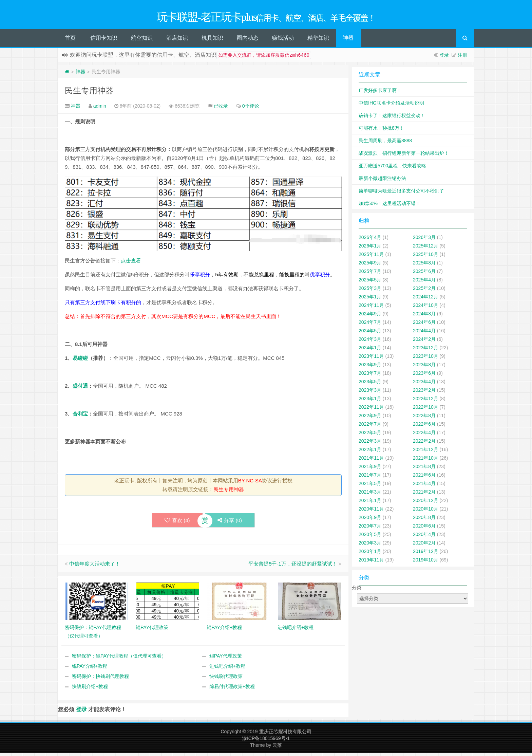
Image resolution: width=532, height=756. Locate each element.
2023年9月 (370, 367)
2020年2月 (424, 545)
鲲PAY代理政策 (226, 659)
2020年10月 (426, 511)
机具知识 (212, 40)
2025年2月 (424, 291)
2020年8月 (424, 520)
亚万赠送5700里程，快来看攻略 (392, 168)
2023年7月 (370, 375)
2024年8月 (424, 316)
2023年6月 (424, 375)
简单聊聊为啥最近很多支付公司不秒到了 (401, 193)
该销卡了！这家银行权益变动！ (392, 118)
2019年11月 (371, 562)
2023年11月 (371, 358)
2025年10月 (426, 257)
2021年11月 (371, 460)
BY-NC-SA (250, 483)
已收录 (221, 108)
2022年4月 (424, 435)
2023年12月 (426, 350)
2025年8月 (424, 265)
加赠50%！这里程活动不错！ (389, 206)
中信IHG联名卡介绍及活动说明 (391, 105)
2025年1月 (370, 299)
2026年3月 (424, 240)
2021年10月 (426, 460)
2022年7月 (370, 426)
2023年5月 (370, 384)
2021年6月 (424, 477)
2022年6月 (424, 426)
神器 (348, 40)
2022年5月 (370, 435)
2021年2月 (424, 494)
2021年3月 (370, 494)
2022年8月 (424, 418)
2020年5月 (370, 537)
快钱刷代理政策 (226, 679)
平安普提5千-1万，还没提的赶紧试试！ (293, 566)
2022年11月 (371, 409)
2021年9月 (370, 469)
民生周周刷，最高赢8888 (385, 143)
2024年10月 (426, 308)
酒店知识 (177, 40)
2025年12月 (426, 248)
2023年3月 (370, 392)
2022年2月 (424, 443)
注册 (462, 57)
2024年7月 (370, 325)
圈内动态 (248, 40)
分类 (357, 590)
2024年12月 (426, 299)
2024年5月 (370, 333)
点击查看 (131, 263)
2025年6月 (424, 274)
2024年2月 (424, 342)
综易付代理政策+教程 (232, 689)
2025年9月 (370, 265)
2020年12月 (426, 503)
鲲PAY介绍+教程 (90, 669)
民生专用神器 (89, 93)
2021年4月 (424, 486)
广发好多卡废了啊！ (380, 93)
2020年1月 (370, 554)
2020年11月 (371, 511)
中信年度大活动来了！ (95, 566)
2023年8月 (424, 367)
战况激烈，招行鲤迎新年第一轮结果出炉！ (404, 155)
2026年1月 (370, 248)
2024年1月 (370, 350)
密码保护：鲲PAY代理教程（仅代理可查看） (119, 659)
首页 (70, 40)
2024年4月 (424, 333)
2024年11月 (371, 308)
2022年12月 (426, 401)
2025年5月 (370, 282)
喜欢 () (176, 523)
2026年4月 (370, 240)
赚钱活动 (283, 40)
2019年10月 (426, 562)
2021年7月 (370, 477)
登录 (444, 57)
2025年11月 (371, 257)
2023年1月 (370, 401)
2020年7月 (370, 528)
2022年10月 (426, 409)
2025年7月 (370, 274)
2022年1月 (370, 452)
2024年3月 (370, 342)
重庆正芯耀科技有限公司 (285, 734)
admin (100, 108)
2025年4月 (424, 282)
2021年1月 (370, 503)
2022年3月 (370, 443)
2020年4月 (424, 537)
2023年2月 (424, 392)
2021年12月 (426, 452)
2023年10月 (426, 358)
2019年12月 (426, 554)
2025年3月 (370, 291)
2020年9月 (370, 520)
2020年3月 (370, 545)
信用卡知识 (104, 40)
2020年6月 (424, 528)
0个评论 (251, 108)
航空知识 (142, 40)
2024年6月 (424, 325)
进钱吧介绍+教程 (227, 669)
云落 (277, 748)
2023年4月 (424, 384)
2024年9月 (370, 316)
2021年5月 (370, 486)
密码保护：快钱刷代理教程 (100, 679)
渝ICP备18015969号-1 (266, 741)
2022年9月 (370, 418)
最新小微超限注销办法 (382, 181)
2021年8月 (424, 469)
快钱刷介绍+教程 (90, 689)
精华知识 (318, 40)
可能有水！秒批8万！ (381, 130)
